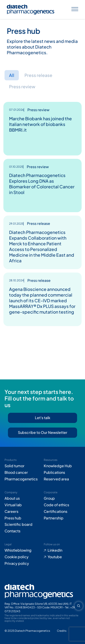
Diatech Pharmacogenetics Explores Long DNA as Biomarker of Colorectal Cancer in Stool (42, 184)
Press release (38, 75)
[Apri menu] (75, 10)
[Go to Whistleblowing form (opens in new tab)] (23, 550)
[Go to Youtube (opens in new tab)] (62, 557)
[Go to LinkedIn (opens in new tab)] (62, 550)
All (12, 75)
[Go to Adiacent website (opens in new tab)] (62, 631)
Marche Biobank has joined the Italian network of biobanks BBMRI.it (40, 124)
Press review (22, 86)
